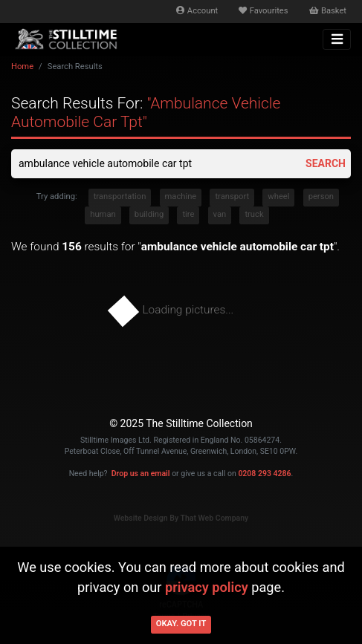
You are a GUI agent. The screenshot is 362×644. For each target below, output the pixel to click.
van (220, 214)
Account (197, 11)
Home (22, 66)
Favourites (263, 11)
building (149, 214)
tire (188, 214)
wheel (278, 196)
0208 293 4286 (264, 474)
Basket (328, 11)
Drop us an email (141, 474)
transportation (120, 196)
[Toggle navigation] (337, 39)
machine (181, 196)
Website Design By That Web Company (181, 518)
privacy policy (207, 587)
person (321, 196)
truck (254, 214)
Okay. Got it (181, 624)
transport (232, 196)
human (103, 214)
